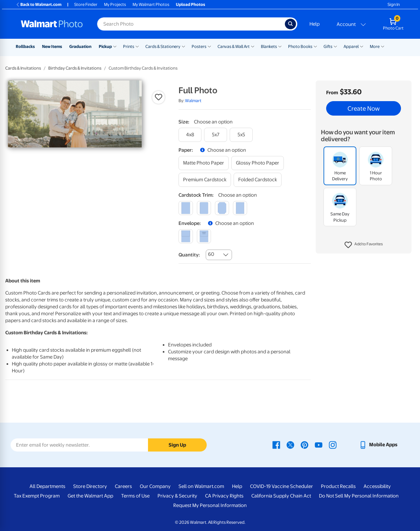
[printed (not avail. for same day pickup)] (204, 236)
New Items (52, 46)
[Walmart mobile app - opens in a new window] (378, 445)
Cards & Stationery (163, 46)
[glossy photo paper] (258, 163)
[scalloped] (240, 208)
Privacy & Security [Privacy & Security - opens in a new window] (177, 496)
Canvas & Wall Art (234, 46)
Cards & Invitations (23, 68)
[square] (186, 208)
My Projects (115, 4)
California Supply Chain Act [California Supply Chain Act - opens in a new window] (281, 496)
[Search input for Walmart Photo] (191, 24)
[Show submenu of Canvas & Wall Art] (253, 46)
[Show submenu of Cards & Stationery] (183, 46)
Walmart (193, 101)
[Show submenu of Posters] (209, 46)
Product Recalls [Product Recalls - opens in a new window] (338, 486)
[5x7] (216, 135)
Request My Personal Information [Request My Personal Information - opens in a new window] (210, 505)
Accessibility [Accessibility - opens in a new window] (377, 486)
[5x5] (241, 135)
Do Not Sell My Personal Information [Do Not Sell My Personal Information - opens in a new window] (359, 496)
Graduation (80, 46)
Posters (199, 46)
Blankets (269, 46)
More (375, 46)
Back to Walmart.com (39, 4)
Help (315, 24)
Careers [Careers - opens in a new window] (123, 486)
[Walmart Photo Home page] (52, 24)
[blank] (186, 236)
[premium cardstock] (205, 180)
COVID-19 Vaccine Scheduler (282, 486)
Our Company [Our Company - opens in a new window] (155, 486)
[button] (364, 245)
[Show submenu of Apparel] (362, 46)
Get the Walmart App (90, 496)
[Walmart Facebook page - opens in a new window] (276, 445)
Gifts (328, 46)
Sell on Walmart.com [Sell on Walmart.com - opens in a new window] (201, 486)
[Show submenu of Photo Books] (315, 46)
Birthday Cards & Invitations (75, 68)
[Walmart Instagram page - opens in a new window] (333, 445)
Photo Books (300, 46)
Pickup (105, 46)
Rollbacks (25, 46)
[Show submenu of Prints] (137, 46)
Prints (129, 46)
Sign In (394, 4)
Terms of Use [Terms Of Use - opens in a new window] (135, 496)
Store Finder (86, 4)
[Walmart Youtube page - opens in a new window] (319, 445)
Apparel (351, 46)
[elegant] (222, 208)
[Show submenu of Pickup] (115, 46)
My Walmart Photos (151, 4)
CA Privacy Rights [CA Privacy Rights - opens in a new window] (224, 496)
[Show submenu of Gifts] (335, 46)
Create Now (364, 108)
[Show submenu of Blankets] (280, 46)
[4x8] (190, 135)
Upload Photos (190, 4)
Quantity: (189, 255)
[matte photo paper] (204, 163)
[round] (204, 208)
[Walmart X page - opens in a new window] (290, 445)
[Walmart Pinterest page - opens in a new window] (304, 445)
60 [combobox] (211, 254)
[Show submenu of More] (383, 46)
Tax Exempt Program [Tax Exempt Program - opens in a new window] (37, 496)
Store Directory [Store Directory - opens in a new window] (90, 486)
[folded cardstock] (258, 180)
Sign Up (177, 445)
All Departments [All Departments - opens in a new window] (47, 486)
